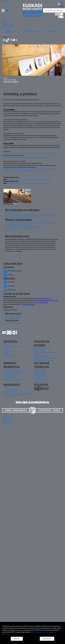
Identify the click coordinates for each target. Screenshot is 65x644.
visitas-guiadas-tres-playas (38, 302)
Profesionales (7, 419)
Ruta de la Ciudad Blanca (42, 376)
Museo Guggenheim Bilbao (43, 348)
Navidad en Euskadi (10, 376)
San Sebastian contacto (43, 298)
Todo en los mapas (31, 31)
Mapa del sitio (7, 417)
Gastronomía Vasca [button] (8, 24)
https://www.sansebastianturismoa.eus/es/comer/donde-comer (29, 179)
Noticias (6, 388)
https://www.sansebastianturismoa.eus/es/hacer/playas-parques (25, 157)
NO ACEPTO (47, 639)
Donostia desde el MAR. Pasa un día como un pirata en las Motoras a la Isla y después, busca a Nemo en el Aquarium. (30, 224)
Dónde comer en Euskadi (13, 318)
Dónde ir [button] (4, 20)
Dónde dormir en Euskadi (13, 316)
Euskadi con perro (40, 372)
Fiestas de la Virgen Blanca (12, 374)
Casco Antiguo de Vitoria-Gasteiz (45, 358)
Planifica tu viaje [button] (7, 26)
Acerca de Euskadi (9, 392)
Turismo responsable (11, 396)
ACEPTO (17, 639)
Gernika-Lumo (8, 356)
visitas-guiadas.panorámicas (48, 300)
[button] (5, 10)
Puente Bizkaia (39, 350)
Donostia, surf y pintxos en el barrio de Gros (20, 229)
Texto (62, 6)
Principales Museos (12, 213)
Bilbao (6, 345)
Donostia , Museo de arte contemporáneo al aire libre (23, 227)
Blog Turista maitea (10, 390)
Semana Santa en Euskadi (12, 380)
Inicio (5, 78)
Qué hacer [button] (5, 22)
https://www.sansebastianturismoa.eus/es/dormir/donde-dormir (29, 183)
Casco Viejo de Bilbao (41, 356)
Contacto (5, 415)
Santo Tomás (8, 378)
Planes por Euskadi (10, 80)
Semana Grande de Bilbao (12, 370)
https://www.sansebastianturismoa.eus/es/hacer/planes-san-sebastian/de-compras (32, 153)
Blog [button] (3, 28)
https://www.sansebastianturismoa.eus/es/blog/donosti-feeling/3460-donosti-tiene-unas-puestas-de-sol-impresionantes (31, 170)
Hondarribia (8, 354)
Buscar (59, 14)
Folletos (11, 31)
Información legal (8, 423)
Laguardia (7, 351)
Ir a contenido (5, 1)
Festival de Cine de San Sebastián (15, 372)
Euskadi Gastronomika (42, 378)
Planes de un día (39, 370)
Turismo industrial (40, 374)
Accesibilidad (6, 421)
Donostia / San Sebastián (14, 323)
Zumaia (6, 352)
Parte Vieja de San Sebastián (43, 360)
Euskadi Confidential (41, 380)
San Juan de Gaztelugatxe (12, 347)
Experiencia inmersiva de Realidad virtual (17, 394)
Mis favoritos (52, 31)
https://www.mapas (28, 304)
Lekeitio (6, 349)
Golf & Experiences (40, 382)
